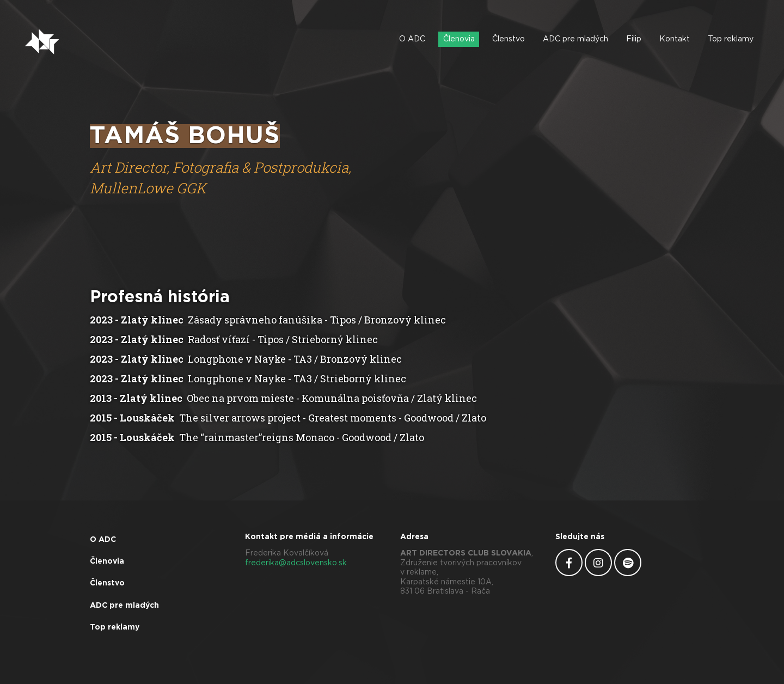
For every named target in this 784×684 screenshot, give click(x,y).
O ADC (412, 39)
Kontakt (675, 39)
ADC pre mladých (575, 39)
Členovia (459, 39)
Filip (634, 39)
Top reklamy (731, 39)
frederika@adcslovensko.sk (296, 563)
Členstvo (509, 39)
